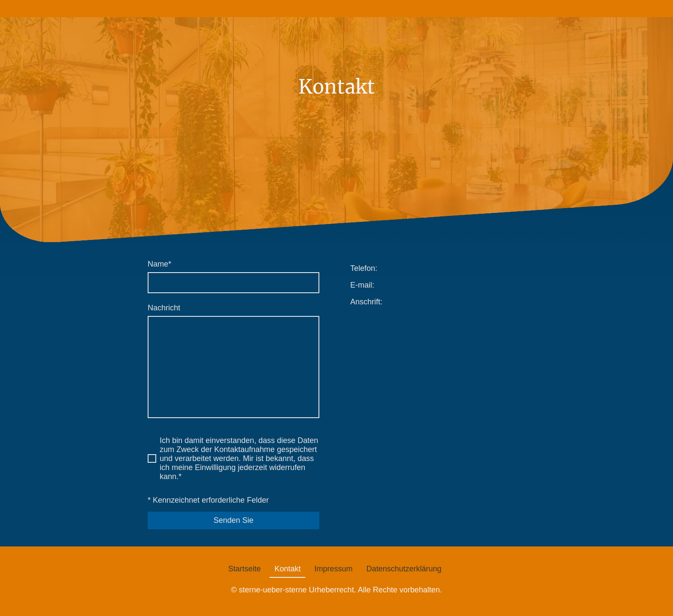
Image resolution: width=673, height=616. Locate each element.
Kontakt (287, 569)
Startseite (244, 569)
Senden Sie (233, 520)
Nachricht (164, 308)
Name (159, 264)
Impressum (333, 569)
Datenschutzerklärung (404, 569)
